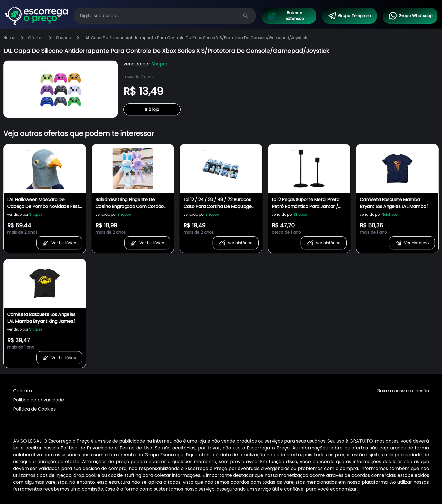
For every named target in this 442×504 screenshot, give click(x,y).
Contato (23, 391)
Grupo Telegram (349, 16)
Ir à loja (152, 109)
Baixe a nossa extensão (403, 391)
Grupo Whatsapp (410, 16)
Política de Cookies (34, 409)
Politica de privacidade (39, 400)
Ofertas (36, 38)
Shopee (64, 38)
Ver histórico (59, 243)
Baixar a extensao (285, 16)
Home (9, 38)
